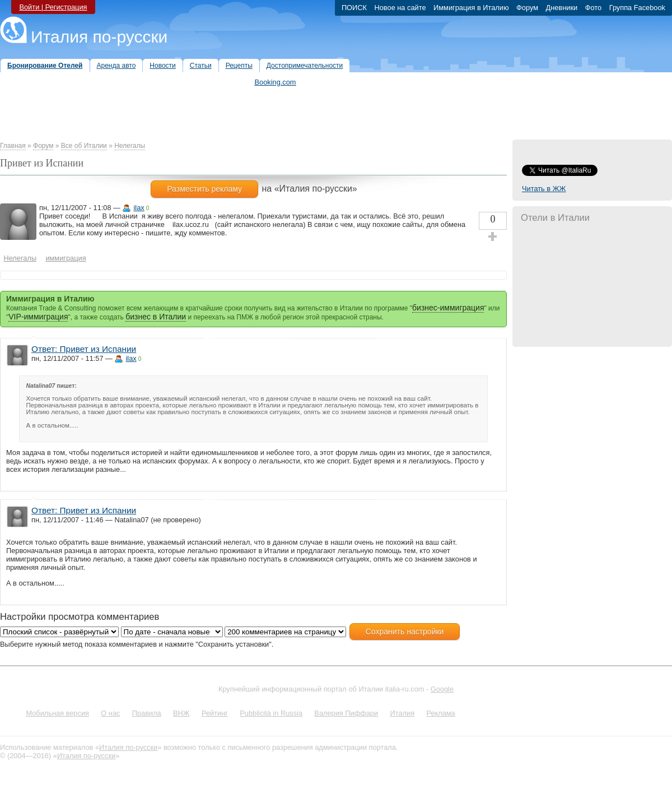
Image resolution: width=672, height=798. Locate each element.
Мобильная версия (57, 713)
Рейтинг (215, 713)
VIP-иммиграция (38, 317)
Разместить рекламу (204, 189)
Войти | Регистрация (53, 7)
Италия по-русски (99, 37)
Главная (13, 146)
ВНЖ (181, 713)
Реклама (440, 713)
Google (442, 689)
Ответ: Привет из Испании (84, 349)
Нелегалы (130, 146)
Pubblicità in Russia (271, 713)
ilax (139, 208)
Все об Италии (84, 146)
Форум (43, 146)
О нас (110, 713)
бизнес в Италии (156, 317)
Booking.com (276, 82)
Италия (402, 713)
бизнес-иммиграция (448, 308)
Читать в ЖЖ (544, 189)
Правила (147, 713)
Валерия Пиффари (346, 713)
